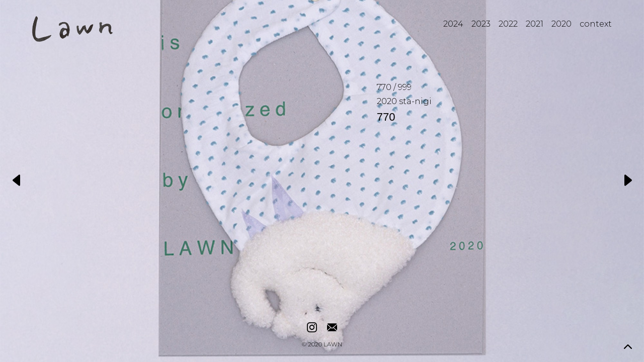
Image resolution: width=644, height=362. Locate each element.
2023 (481, 24)
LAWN (333, 345)
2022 (508, 24)
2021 (535, 24)
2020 (561, 24)
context (596, 24)
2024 (453, 24)
